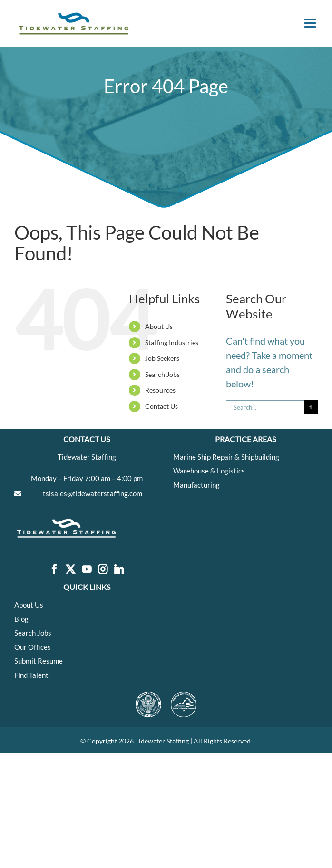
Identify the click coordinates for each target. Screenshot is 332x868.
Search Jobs (162, 374)
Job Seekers (162, 358)
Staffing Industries (172, 342)
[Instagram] (103, 570)
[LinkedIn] (119, 570)
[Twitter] (70, 570)
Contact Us (161, 406)
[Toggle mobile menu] (311, 23)
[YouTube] (87, 570)
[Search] (311, 407)
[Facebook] (54, 570)
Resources (160, 390)
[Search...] (265, 407)
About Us (159, 326)
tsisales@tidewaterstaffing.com (93, 493)
